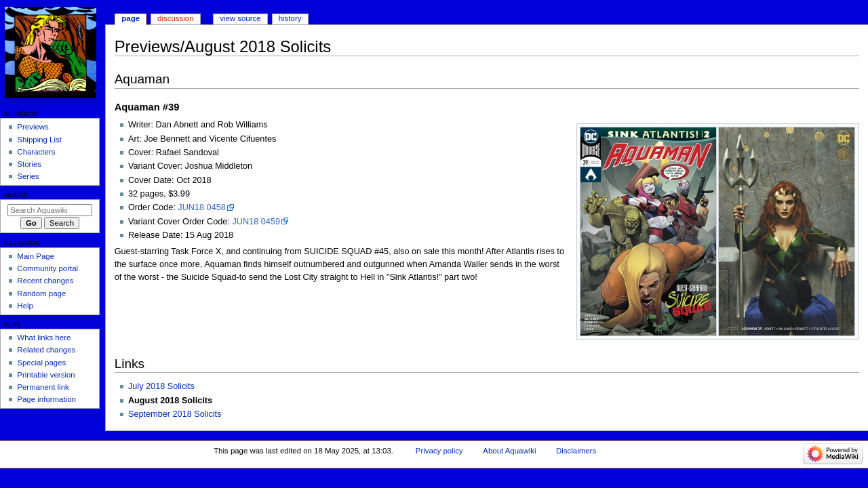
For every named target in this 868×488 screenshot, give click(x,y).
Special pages (41, 363)
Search (16, 195)
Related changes (46, 350)
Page (131, 18)
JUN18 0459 (256, 222)
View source (240, 18)
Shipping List (39, 140)
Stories (29, 164)
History (290, 18)
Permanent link (43, 387)
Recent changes (45, 281)
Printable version (46, 375)
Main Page (36, 256)
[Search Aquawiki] (50, 210)
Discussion (175, 18)
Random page (41, 293)
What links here (44, 338)
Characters (36, 152)
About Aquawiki (509, 451)
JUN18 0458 (202, 207)
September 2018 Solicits (175, 414)
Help (25, 306)
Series (28, 176)
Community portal (47, 268)
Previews (33, 127)
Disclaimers (576, 451)
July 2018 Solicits (161, 386)
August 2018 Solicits (170, 401)
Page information (46, 399)
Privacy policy (439, 451)
